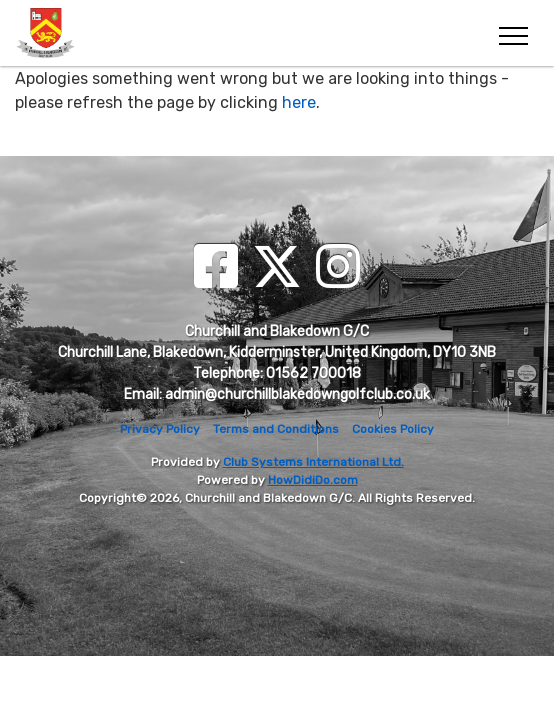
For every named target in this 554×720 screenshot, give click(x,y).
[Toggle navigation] (512, 33)
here (299, 102)
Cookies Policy (393, 429)
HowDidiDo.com (313, 480)
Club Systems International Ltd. (313, 462)
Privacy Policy (160, 429)
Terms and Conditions (276, 429)
